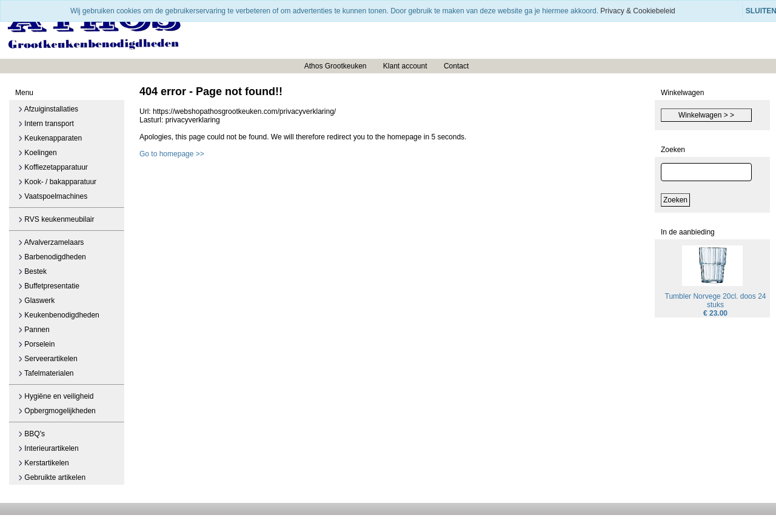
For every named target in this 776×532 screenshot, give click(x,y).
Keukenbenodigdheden (59, 315)
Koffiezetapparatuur (53, 167)
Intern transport (46, 124)
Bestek (32, 271)
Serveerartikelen (48, 359)
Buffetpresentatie (49, 286)
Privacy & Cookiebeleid (637, 11)
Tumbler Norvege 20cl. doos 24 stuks (716, 301)
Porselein (36, 344)
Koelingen (38, 153)
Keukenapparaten (50, 138)
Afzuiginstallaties (48, 109)
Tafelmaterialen (46, 373)
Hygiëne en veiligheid (56, 396)
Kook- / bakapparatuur (57, 182)
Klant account (405, 66)
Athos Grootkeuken (336, 66)
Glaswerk (36, 301)
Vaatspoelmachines (53, 196)
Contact (456, 66)
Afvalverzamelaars (51, 242)
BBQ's (32, 434)
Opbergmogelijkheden (57, 411)
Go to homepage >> (172, 154)
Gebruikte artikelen (52, 477)
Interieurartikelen (48, 448)
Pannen (34, 330)
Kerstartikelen (44, 463)
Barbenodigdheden (52, 257)
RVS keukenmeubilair (56, 219)
